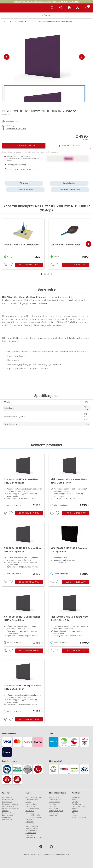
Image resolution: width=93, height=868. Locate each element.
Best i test (29, 835)
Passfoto (5, 811)
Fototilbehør (76, 804)
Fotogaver (52, 806)
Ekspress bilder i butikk (10, 809)
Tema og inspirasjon (79, 817)
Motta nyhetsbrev (9, 813)
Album (74, 813)
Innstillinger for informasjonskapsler (35, 816)
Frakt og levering (32, 826)
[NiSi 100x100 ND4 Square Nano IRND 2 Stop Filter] (23, 481)
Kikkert (74, 809)
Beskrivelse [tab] (69, 183)
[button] (7, 57)
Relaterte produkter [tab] (70, 190)
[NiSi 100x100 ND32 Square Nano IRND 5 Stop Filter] (70, 481)
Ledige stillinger (31, 804)
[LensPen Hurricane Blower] (70, 239)
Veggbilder (53, 804)
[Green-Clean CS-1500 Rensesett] (23, 239)
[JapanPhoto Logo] (8, 9)
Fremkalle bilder (55, 802)
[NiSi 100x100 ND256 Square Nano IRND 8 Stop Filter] (70, 618)
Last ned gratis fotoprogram (7, 816)
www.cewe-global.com (34, 837)
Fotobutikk (76, 797)
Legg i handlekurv (29, 265)
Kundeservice (7, 797)
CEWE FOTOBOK (55, 800)
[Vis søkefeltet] (53, 8)
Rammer (75, 811)
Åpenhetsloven (31, 833)
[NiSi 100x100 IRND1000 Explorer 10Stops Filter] (70, 549)
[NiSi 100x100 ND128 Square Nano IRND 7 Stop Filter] (23, 687)
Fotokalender (54, 813)
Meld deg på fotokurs (10, 804)
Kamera (75, 800)
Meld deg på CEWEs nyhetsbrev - (46, 2)
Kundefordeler (31, 806)
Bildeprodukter (54, 797)
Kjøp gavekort (7, 802)
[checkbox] (11, 265)
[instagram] (52, 847)
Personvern (29, 820)
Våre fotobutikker (32, 800)
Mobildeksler (53, 809)
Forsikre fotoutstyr (9, 800)
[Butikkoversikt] (61, 8)
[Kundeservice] (70, 8)
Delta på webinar (8, 806)
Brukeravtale (30, 824)
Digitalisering (7, 820)
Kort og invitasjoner (56, 811)
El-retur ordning (31, 831)
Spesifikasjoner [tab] (25, 190)
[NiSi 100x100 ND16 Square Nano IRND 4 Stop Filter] (23, 618)
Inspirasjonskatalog (32, 809)
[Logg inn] (78, 8)
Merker (74, 815)
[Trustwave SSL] (18, 770)
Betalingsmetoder (32, 828)
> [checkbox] (6, 265)
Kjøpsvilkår (29, 822)
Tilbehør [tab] (24, 183)
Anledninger (53, 815)
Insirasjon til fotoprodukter (31, 812)
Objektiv (75, 802)
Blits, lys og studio (79, 806)
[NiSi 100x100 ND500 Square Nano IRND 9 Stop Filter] (23, 549)
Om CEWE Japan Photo (34, 797)
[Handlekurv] (87, 8)
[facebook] (41, 847)
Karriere (28, 802)
